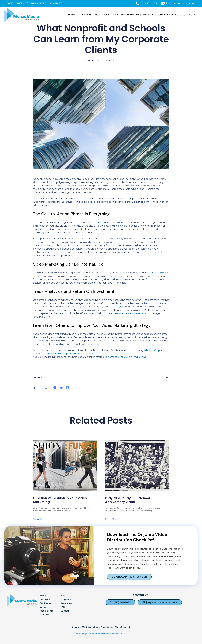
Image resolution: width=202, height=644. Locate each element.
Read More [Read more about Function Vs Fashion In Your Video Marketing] (39, 519)
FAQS (10, 3)
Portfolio (102, 15)
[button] (85, 15)
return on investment (44, 344)
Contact (56, 3)
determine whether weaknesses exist (127, 313)
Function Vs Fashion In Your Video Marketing (60, 500)
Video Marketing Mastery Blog (134, 15)
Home (72, 15)
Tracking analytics (114, 307)
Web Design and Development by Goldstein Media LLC (101, 634)
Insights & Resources (32, 3)
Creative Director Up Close (177, 15)
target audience (159, 273)
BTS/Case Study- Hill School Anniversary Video (128, 500)
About (85, 15)
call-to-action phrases (108, 222)
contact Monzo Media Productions (127, 357)
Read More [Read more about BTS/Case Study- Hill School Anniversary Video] (111, 519)
